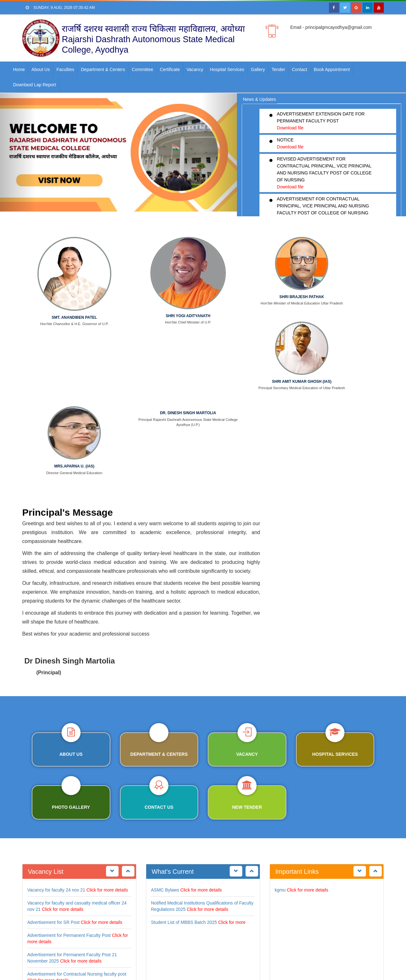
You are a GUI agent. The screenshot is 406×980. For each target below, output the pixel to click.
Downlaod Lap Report (34, 85)
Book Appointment (332, 69)
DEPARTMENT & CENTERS (159, 583)
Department (77, 959)
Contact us (159, 636)
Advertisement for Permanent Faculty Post (69, 764)
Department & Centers (103, 69)
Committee (142, 69)
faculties (65, 69)
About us (41, 69)
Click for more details (107, 718)
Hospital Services (227, 69)
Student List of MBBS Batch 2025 (184, 751)
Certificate (170, 69)
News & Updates (259, 99)
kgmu (280, 718)
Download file (290, 128)
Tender (278, 69)
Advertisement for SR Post (53, 751)
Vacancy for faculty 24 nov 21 (56, 718)
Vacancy (195, 69)
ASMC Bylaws (165, 718)
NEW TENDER (247, 636)
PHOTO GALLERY (71, 636)
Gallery (258, 69)
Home (19, 69)
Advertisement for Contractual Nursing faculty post (77, 802)
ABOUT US (71, 583)
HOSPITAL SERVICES (335, 583)
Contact (299, 69)
